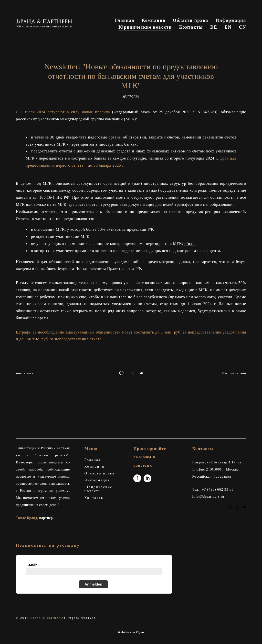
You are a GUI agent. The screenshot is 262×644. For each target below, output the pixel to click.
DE (214, 35)
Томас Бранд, (28, 518)
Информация (139, 28)
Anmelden (93, 584)
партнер (46, 518)
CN (242, 35)
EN (228, 35)
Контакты (234, 28)
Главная (163, 21)
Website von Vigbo (131, 632)
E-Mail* (31, 565)
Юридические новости (188, 28)
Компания (192, 21)
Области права (228, 21)
